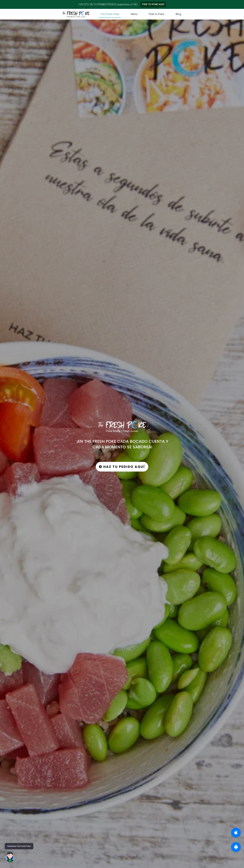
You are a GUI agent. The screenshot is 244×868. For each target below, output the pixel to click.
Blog (178, 14)
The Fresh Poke (110, 14)
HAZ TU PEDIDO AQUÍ (122, 467)
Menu (134, 14)
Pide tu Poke (156, 14)
